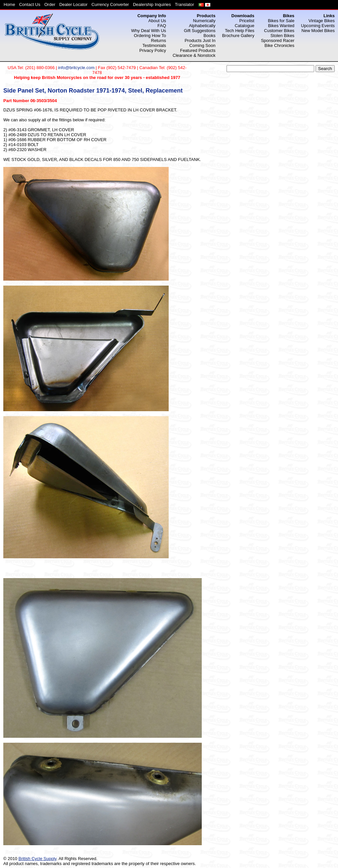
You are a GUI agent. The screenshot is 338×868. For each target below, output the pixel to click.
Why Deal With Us (149, 31)
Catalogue (245, 26)
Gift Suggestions (200, 31)
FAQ (162, 26)
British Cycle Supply (38, 859)
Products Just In (200, 40)
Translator (185, 4)
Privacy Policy (153, 50)
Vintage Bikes (322, 21)
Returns (159, 40)
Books (209, 36)
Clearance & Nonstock (194, 55)
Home (9, 4)
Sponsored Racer (278, 40)
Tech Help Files (240, 31)
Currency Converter (110, 4)
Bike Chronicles (279, 45)
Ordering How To (150, 36)
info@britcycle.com (76, 68)
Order (50, 4)
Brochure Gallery (238, 36)
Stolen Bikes (282, 36)
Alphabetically (202, 26)
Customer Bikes (279, 31)
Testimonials (154, 45)
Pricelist (247, 21)
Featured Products (198, 50)
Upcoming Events (318, 26)
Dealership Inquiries (152, 4)
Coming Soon (203, 45)
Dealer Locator (73, 4)
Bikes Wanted (281, 26)
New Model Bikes (318, 31)
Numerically (204, 21)
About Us (157, 21)
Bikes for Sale (281, 21)
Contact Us (30, 4)
